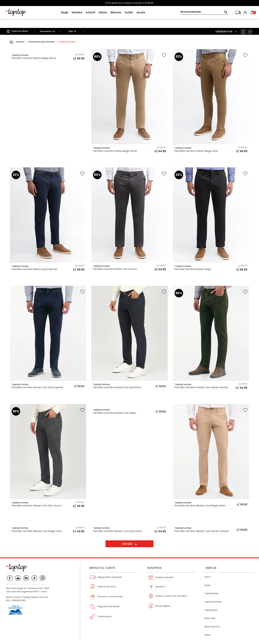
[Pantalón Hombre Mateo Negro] (211, 211)
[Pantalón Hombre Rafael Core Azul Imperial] (48, 329)
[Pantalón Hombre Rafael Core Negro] (129, 447)
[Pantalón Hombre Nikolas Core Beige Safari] (211, 447)
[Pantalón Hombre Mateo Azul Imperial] (48, 211)
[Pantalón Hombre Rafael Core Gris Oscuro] (48, 447)
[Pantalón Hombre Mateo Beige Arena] (48, 93)
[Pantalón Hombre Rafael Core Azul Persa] (129, 329)
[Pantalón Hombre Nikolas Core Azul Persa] (129, 519)
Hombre (20, 33)
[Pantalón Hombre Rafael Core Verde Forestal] (211, 329)
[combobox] (204, 12)
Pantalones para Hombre (42, 33)
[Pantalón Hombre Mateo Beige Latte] (211, 93)
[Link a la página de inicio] (11, 33)
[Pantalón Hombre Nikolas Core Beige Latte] (48, 519)
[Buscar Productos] (226, 12)
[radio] (243, 23)
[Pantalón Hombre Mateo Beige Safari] (129, 93)
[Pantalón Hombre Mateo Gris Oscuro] (129, 211)
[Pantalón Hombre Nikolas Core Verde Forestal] (211, 519)
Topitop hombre (67, 33)
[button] (47, 22)
